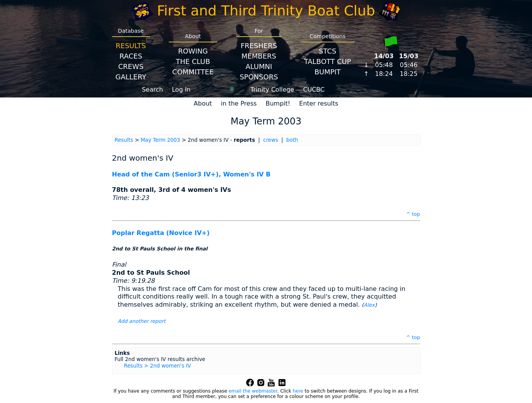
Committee (193, 72)
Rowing (193, 51)
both (292, 140)
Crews (131, 66)
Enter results (319, 103)
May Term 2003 (160, 140)
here (298, 391)
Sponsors (259, 77)
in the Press (239, 103)
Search (152, 90)
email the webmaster (253, 391)
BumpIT (327, 72)
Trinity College (272, 90)
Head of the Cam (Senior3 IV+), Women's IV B (191, 174)
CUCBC (314, 90)
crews (271, 140)
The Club (193, 61)
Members (259, 56)
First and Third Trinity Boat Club (266, 11)
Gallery (131, 77)
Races (131, 56)
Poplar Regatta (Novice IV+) (161, 233)
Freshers (259, 46)
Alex (369, 305)
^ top (413, 214)
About (203, 103)
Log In (181, 90)
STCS (328, 51)
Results (131, 46)
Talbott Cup (327, 61)
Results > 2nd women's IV (158, 366)
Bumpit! (278, 103)
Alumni (259, 66)
